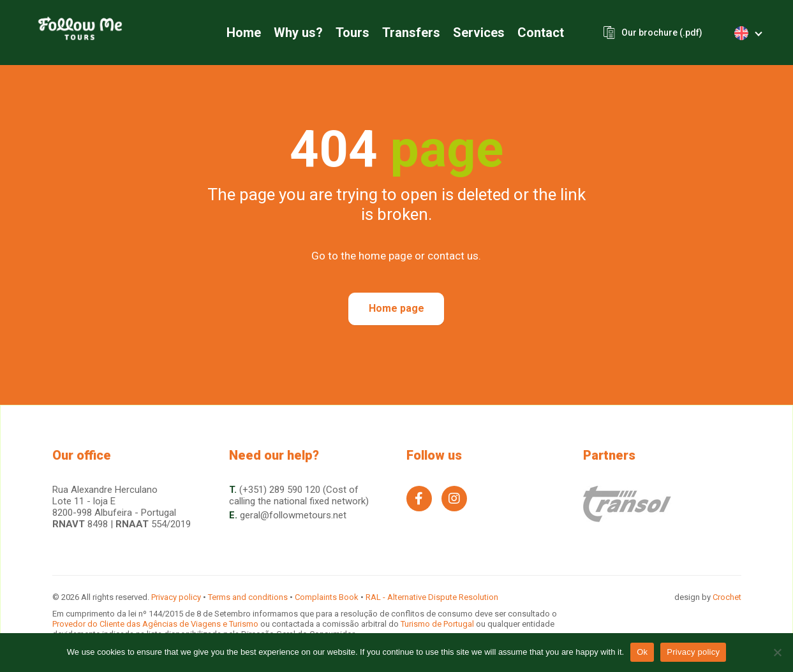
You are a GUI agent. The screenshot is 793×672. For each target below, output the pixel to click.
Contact (541, 33)
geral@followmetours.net (293, 515)
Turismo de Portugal (438, 624)
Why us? (298, 33)
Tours (352, 33)
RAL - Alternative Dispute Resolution (432, 597)
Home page (396, 308)
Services (479, 33)
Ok (642, 652)
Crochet (727, 597)
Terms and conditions (248, 597)
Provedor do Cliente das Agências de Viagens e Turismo (156, 624)
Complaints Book (327, 597)
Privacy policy (176, 597)
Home (244, 33)
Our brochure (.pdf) (662, 33)
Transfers (411, 33)
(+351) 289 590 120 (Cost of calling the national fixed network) (299, 495)
